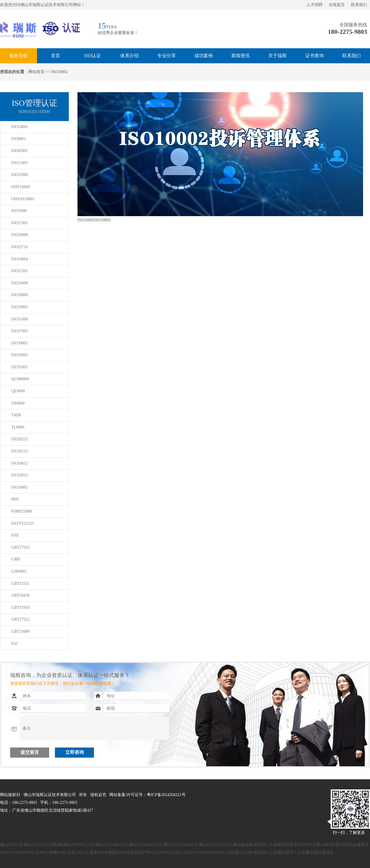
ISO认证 (92, 56)
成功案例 (203, 56)
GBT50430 (20, 595)
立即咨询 (75, 752)
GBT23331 (20, 584)
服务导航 (18, 56)
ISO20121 (20, 451)
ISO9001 (19, 139)
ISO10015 (20, 475)
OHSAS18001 (23, 199)
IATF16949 (21, 187)
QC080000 (20, 379)
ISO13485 (20, 163)
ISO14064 (20, 259)
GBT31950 (20, 608)
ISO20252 (20, 439)
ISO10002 (20, 487)
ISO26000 (20, 283)
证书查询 (314, 56)
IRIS (15, 499)
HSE (15, 535)
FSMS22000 (22, 511)
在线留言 (337, 5)
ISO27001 (20, 223)
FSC (15, 644)
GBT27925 (20, 547)
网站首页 (36, 72)
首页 (55, 56)
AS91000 (19, 211)
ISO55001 (20, 367)
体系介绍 (129, 56)
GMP (16, 559)
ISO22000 (20, 175)
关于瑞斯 (277, 56)
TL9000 (18, 427)
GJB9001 (19, 571)
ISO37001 (20, 331)
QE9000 (18, 391)
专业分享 (166, 56)
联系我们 (359, 5)
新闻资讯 (240, 56)
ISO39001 (20, 343)
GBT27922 (20, 619)
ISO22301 (20, 271)
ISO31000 (20, 319)
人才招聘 (314, 5)
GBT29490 (20, 631)
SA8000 (18, 403)
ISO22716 (20, 247)
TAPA (16, 415)
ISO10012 (20, 463)
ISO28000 (20, 295)
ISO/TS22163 (23, 523)
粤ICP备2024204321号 (166, 795)
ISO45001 (20, 151)
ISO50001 (20, 355)
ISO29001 (20, 307)
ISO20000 (20, 235)
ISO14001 (20, 127)
